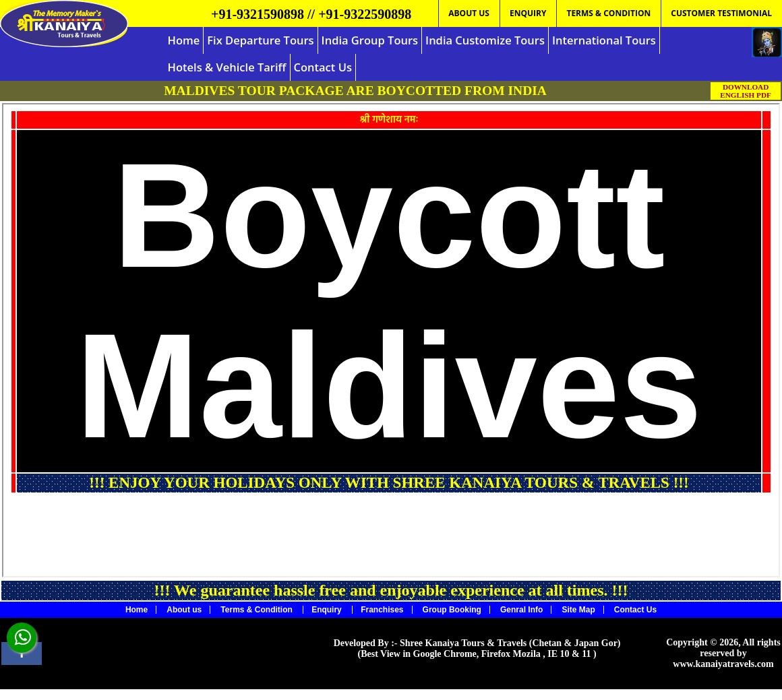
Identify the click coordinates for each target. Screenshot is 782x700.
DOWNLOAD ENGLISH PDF (746, 91)
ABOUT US (469, 13)
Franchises (382, 610)
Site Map (578, 610)
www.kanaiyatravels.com (723, 664)
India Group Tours (370, 40)
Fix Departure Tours (260, 40)
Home (184, 40)
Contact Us (323, 67)
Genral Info (521, 610)
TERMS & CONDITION (608, 13)
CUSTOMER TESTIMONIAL (721, 13)
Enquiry (328, 610)
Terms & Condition (258, 610)
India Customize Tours (485, 40)
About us (184, 610)
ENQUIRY (528, 13)
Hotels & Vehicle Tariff (227, 67)
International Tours (604, 40)
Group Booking (452, 610)
